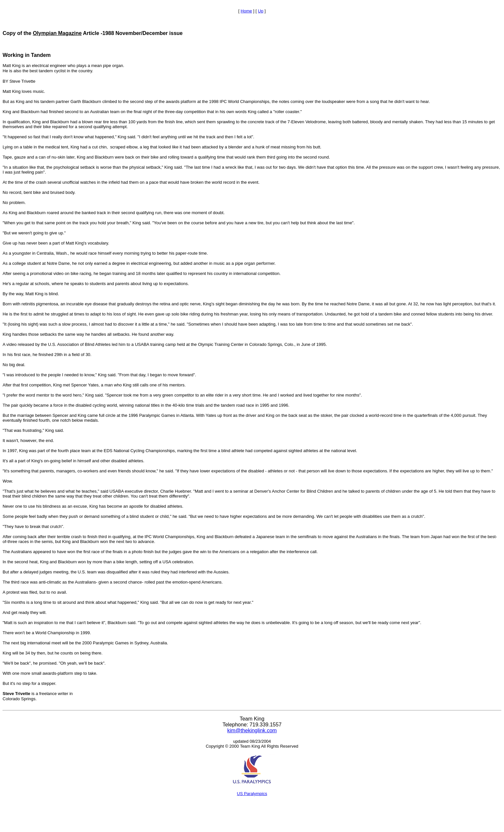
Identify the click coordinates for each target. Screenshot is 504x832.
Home (246, 11)
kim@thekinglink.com (252, 730)
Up (261, 11)
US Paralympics (252, 794)
